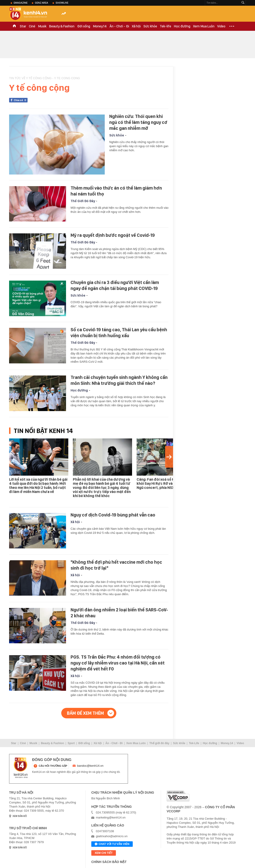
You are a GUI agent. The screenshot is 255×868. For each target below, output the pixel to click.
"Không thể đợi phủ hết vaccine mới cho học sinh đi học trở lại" (116, 565)
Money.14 (100, 26)
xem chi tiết (104, 853)
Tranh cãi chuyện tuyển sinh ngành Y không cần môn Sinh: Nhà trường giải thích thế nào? (119, 380)
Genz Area (41, 3)
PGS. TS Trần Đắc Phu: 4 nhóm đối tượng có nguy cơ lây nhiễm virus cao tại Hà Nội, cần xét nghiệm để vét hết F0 (118, 663)
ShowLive (62, 3)
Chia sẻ (21, 100)
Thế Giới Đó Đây (83, 201)
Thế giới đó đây (159, 743)
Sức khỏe (150, 26)
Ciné (32, 26)
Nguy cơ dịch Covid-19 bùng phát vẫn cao (113, 515)
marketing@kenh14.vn (111, 817)
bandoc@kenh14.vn (90, 766)
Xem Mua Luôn (204, 26)
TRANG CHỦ (14, 26)
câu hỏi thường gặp (53, 766)
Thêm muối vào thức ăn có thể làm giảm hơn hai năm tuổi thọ (116, 191)
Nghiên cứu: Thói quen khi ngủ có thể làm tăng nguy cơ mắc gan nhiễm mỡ (138, 122)
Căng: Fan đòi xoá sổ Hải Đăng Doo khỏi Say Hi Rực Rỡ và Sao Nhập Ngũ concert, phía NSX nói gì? (166, 484)
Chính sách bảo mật (109, 862)
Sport (71, 743)
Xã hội (136, 26)
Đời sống (84, 26)
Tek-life (166, 26)
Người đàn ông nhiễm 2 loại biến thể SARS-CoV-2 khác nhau (119, 613)
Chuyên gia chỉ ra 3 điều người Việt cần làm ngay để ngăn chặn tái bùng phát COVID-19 (115, 285)
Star (23, 26)
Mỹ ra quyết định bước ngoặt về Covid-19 (113, 235)
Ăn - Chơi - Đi (119, 26)
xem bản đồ (20, 816)
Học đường (182, 26)
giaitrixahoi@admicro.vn (112, 836)
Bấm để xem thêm (85, 713)
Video (221, 26)
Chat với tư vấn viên (112, 844)
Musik (42, 26)
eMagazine (21, 3)
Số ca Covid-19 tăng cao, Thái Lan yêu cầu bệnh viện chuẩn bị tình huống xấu (119, 333)
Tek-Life (194, 743)
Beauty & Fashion (62, 26)
